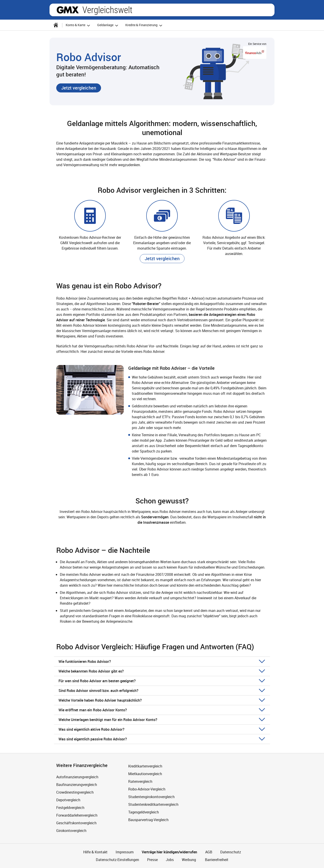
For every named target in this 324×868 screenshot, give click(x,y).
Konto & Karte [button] (79, 25)
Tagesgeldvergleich (144, 812)
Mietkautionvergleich (145, 774)
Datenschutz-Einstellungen (117, 860)
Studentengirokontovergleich (151, 797)
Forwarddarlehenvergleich (77, 815)
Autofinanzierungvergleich (77, 777)
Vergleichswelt (107, 10)
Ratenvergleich (140, 781)
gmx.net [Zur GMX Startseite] (68, 10)
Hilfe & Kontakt (95, 852)
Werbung (189, 860)
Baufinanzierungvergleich (77, 785)
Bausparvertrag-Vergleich (148, 820)
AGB (209, 852)
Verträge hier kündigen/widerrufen (169, 852)
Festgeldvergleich (70, 808)
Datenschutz (231, 852)
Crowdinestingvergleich (75, 792)
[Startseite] (56, 25)
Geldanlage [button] (108, 25)
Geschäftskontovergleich (76, 823)
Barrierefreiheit (216, 860)
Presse (152, 860)
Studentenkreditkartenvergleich (153, 804)
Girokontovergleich (71, 831)
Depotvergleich (68, 800)
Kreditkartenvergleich (145, 766)
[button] (79, 88)
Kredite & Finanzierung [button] (144, 25)
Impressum (125, 852)
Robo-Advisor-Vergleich (147, 789)
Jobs (170, 860)
